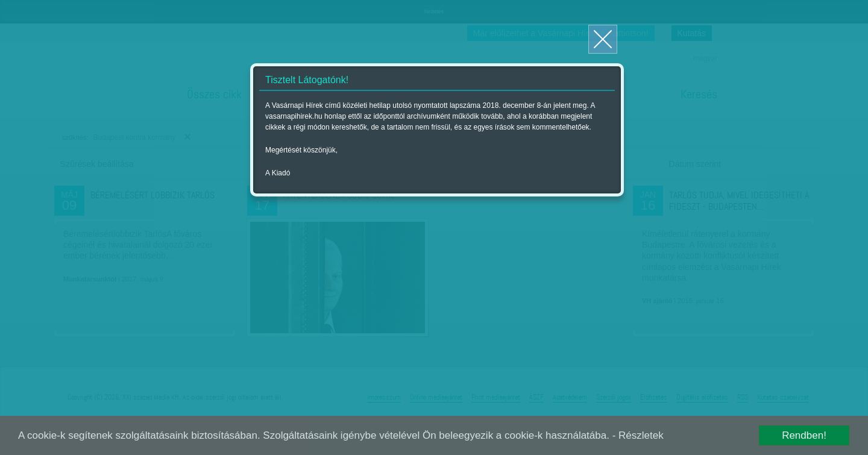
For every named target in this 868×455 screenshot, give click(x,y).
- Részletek (638, 435)
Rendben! (804, 435)
